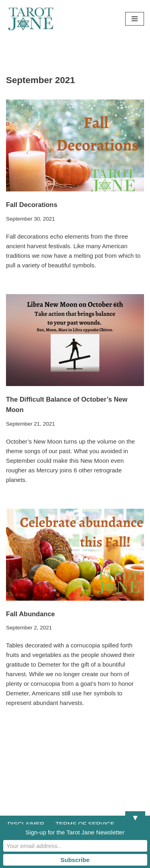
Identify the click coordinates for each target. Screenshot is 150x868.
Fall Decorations (32, 205)
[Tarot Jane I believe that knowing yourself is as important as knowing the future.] (30, 19)
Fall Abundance (30, 614)
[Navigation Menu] (135, 19)
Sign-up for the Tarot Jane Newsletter (75, 832)
